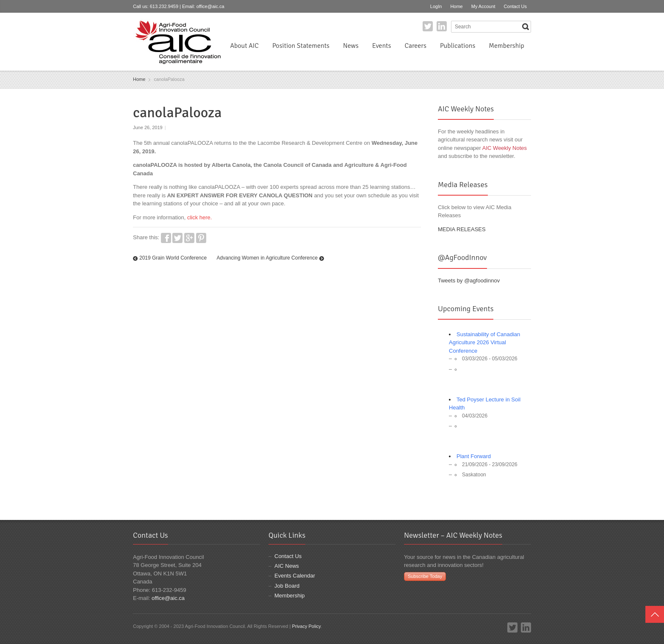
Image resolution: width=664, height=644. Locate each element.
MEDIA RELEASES (462, 229)
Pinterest (201, 238)
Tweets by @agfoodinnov (469, 281)
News (351, 46)
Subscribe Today (425, 576)
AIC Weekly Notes (505, 148)
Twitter (428, 26)
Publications (458, 46)
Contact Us (515, 6)
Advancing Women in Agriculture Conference (267, 258)
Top (655, 614)
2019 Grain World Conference (173, 258)
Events (382, 46)
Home (456, 6)
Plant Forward (474, 456)
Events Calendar (295, 576)
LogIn (436, 6)
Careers (415, 46)
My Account (483, 6)
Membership (506, 46)
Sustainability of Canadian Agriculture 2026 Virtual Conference (484, 343)
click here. (200, 217)
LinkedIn (442, 26)
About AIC (244, 46)
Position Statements (301, 46)
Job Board (287, 586)
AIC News (287, 566)
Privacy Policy (306, 626)
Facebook (166, 238)
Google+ (189, 238)
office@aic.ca (210, 6)
